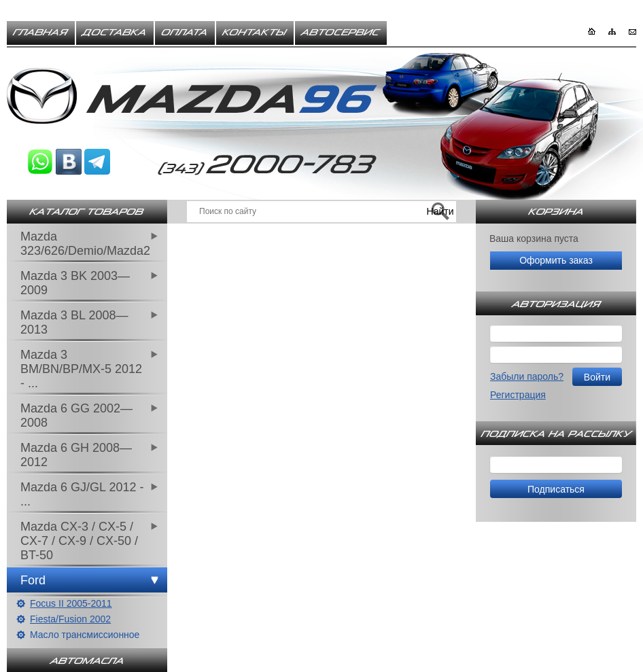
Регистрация (518, 395)
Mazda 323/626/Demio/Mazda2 (85, 244)
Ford (33, 580)
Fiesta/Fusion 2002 (70, 619)
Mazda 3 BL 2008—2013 (74, 322)
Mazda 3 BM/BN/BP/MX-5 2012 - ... (81, 369)
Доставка (115, 33)
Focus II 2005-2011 (71, 603)
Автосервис (341, 33)
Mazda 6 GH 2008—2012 (76, 455)
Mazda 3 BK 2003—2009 (75, 283)
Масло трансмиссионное (85, 635)
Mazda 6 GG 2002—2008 (76, 415)
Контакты (255, 33)
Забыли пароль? (527, 376)
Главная (41, 33)
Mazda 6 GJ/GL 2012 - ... (82, 494)
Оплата (185, 33)
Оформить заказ (556, 260)
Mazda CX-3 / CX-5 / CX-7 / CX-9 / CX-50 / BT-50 (79, 541)
